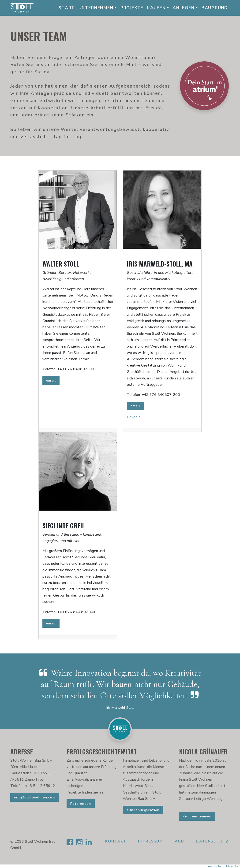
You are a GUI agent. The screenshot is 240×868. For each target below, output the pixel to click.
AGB (180, 841)
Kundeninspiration (143, 810)
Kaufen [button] (156, 8)
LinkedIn (134, 417)
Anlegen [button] (184, 8)
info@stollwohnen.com (35, 797)
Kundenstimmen (197, 816)
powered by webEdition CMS (224, 866)
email (51, 380)
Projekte (132, 8)
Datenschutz (212, 841)
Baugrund (215, 8)
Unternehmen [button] (96, 8)
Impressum (150, 841)
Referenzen (81, 804)
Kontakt (116, 841)
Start (67, 8)
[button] (120, 856)
